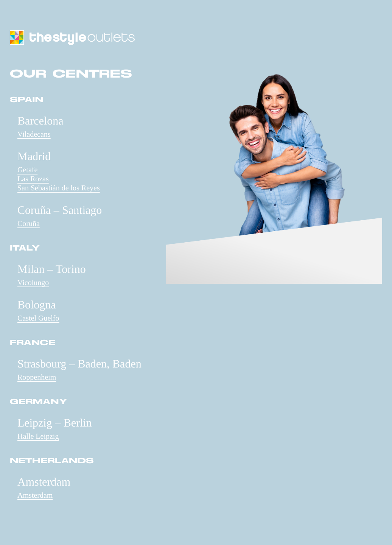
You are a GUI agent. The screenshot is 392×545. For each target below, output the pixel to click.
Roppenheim (37, 377)
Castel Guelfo (38, 318)
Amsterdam (35, 495)
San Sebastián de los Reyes (59, 188)
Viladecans (34, 134)
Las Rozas (33, 179)
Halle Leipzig (38, 436)
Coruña (29, 224)
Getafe (27, 170)
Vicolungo (33, 283)
